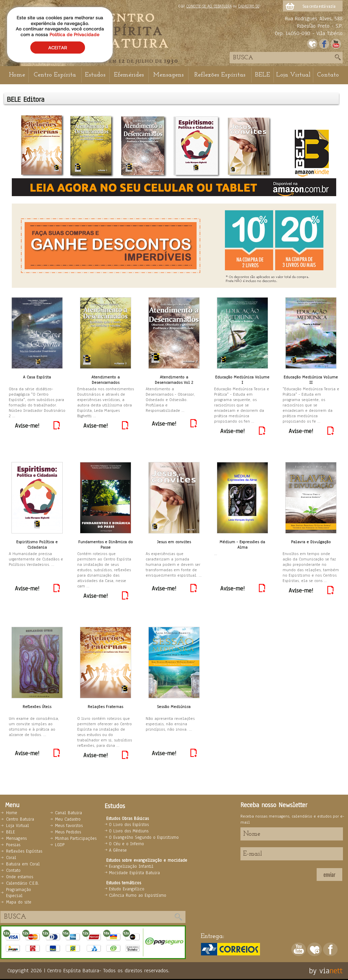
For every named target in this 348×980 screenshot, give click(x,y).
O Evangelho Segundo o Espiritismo (144, 837)
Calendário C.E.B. (23, 883)
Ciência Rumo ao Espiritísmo (138, 895)
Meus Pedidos (68, 832)
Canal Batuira (68, 813)
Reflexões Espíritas (220, 75)
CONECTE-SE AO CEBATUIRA (209, 6)
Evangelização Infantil (131, 866)
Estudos (95, 75)
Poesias (13, 845)
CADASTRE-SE (249, 6)
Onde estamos (20, 877)
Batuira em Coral (23, 864)
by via (319, 971)
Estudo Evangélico (127, 889)
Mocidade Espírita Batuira (134, 873)
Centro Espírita (55, 75)
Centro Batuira (20, 819)
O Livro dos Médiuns (129, 831)
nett (336, 971)
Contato (328, 75)
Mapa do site (19, 902)
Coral (11, 858)
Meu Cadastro (68, 819)
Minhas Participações (76, 838)
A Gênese (118, 850)
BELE (263, 75)
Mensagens (168, 75)
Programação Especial (19, 893)
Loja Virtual (293, 75)
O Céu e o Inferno (126, 844)
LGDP (60, 845)
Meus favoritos (69, 826)
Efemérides (129, 75)
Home (17, 75)
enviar (329, 875)
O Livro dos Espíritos (129, 825)
